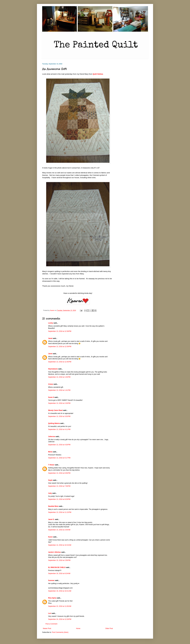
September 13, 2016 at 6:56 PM (59, 473)
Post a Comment (51, 624)
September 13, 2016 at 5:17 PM (59, 458)
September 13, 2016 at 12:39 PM (60, 347)
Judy (50, 493)
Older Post (109, 628)
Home (78, 628)
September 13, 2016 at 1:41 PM (59, 390)
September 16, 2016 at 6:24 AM (59, 573)
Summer (51, 580)
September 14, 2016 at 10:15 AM (60, 545)
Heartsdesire (53, 369)
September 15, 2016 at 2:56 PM (59, 560)
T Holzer (51, 465)
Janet (50, 338)
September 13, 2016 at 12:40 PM (60, 362)
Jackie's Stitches (54, 552)
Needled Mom (53, 506)
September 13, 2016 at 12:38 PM (60, 331)
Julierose (52, 437)
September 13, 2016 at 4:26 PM (59, 445)
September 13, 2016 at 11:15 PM (60, 512)
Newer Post (47, 628)
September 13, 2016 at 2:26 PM (59, 403)
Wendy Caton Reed (55, 410)
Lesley (51, 323)
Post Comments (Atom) (60, 632)
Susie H (51, 397)
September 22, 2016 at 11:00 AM (60, 606)
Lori (50, 613)
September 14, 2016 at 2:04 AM (59, 530)
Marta (50, 452)
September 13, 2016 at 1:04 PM (59, 377)
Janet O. (51, 519)
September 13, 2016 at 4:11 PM (59, 429)
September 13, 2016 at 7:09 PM (59, 486)
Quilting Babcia (54, 423)
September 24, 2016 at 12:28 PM (60, 619)
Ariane (51, 384)
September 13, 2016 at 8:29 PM (59, 499)
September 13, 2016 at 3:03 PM (59, 416)
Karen (50, 537)
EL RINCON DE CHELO (57, 567)
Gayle (50, 480)
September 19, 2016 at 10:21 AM (60, 591)
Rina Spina (52, 598)
